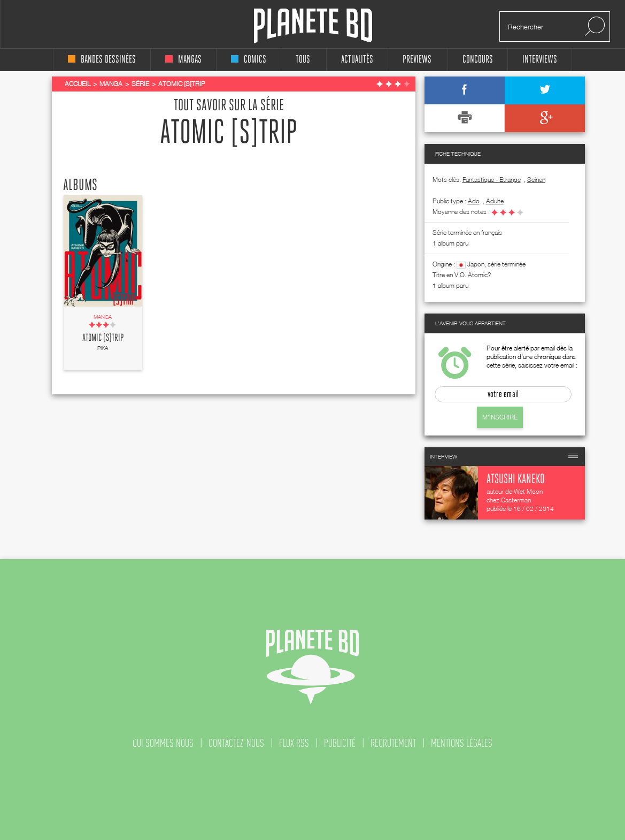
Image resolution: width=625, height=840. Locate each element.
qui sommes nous (163, 743)
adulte (495, 201)
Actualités (357, 60)
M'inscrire (500, 417)
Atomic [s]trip (103, 338)
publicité (340, 743)
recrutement (393, 743)
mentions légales (462, 743)
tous (303, 60)
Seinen (536, 180)
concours (478, 60)
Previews (417, 60)
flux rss (294, 743)
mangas (183, 60)
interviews (540, 60)
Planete (313, 26)
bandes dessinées (102, 60)
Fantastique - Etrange (492, 180)
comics (249, 60)
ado (474, 201)
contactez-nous (236, 743)
